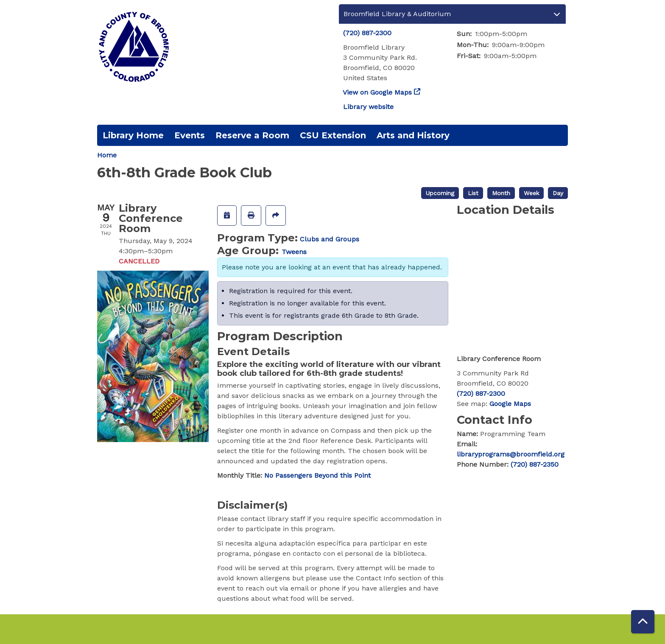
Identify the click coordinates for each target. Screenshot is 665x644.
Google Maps (510, 404)
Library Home (133, 135)
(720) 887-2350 (535, 464)
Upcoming (440, 193)
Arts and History (413, 135)
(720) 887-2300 (367, 33)
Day (558, 193)
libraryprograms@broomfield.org (511, 454)
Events (190, 135)
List (473, 193)
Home (107, 155)
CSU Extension (333, 135)
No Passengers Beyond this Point (317, 475)
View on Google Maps (377, 92)
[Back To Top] (643, 622)
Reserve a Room (252, 135)
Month (501, 193)
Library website (368, 107)
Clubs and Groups (330, 239)
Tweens (294, 252)
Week (531, 193)
